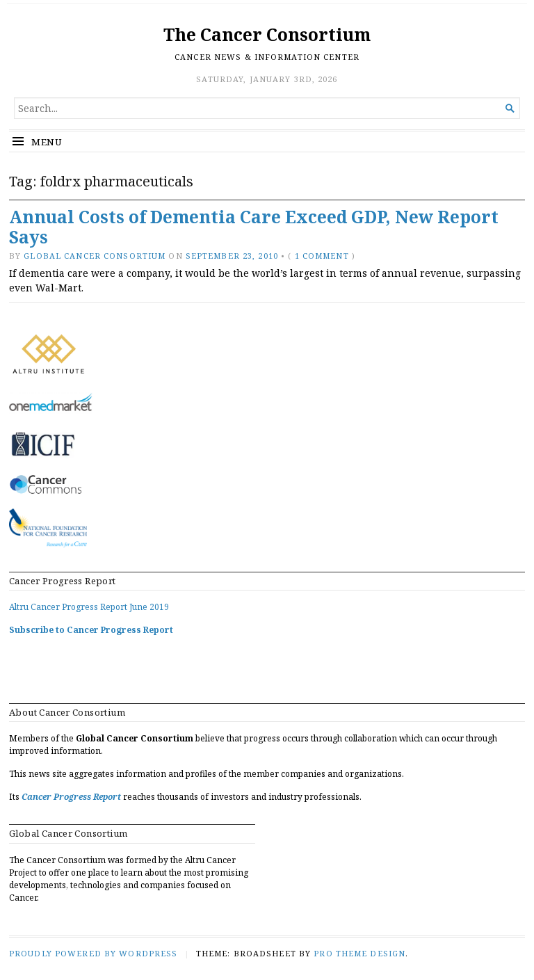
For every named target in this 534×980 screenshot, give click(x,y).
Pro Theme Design (359, 953)
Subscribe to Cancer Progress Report (91, 630)
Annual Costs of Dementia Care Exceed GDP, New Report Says (254, 227)
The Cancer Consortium (267, 34)
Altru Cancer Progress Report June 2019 (89, 607)
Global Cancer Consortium (95, 256)
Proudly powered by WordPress (93, 953)
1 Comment (322, 256)
